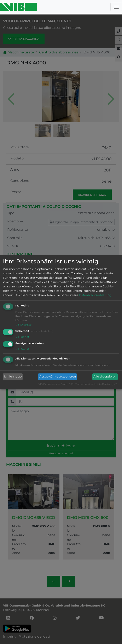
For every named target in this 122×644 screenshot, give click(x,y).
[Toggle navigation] (116, 7)
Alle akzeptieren (105, 377)
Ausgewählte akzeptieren (58, 377)
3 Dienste (23, 325)
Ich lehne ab (13, 377)
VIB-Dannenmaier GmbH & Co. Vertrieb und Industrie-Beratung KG (78, 384)
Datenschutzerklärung (95, 295)
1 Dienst (22, 337)
